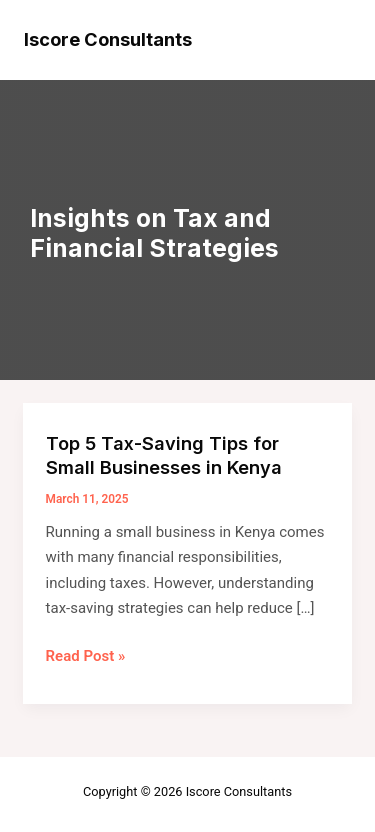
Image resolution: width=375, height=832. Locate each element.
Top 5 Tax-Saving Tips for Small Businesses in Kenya (164, 455)
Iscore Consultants (108, 39)
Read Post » (86, 657)
